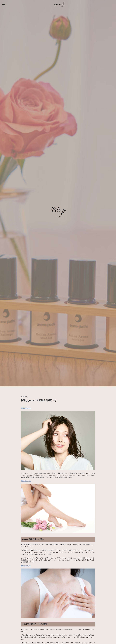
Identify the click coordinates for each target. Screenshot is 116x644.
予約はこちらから (26, 408)
